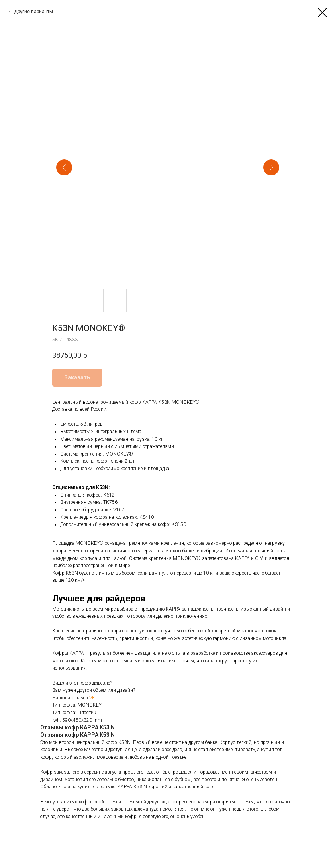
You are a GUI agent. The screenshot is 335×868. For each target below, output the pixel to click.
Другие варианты (33, 12)
